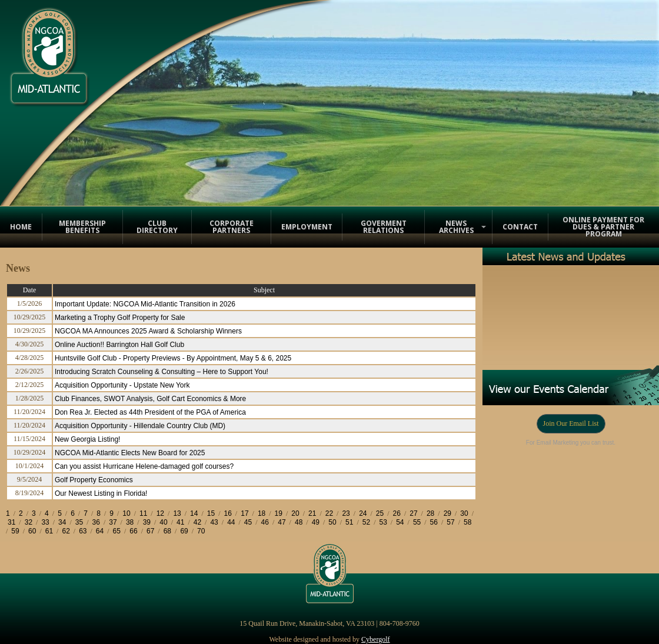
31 (11, 522)
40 (163, 522)
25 (380, 513)
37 (113, 522)
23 (346, 513)
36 (96, 522)
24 (363, 513)
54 (400, 522)
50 (332, 522)
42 (197, 522)
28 (430, 513)
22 (329, 513)
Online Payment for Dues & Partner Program (603, 227)
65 (117, 531)
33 (45, 522)
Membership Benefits (82, 227)
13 (177, 513)
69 (184, 531)
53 (383, 522)
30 (464, 513)
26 (397, 513)
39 (147, 522)
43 (214, 522)
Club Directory (157, 227)
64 (100, 531)
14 (194, 513)
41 (180, 522)
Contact (520, 227)
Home (21, 227)
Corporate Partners (232, 227)
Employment (307, 227)
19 (279, 513)
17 (244, 513)
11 (143, 513)
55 (417, 522)
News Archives (456, 227)
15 (211, 513)
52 (366, 522)
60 (32, 531)
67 (150, 531)
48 (299, 522)
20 (295, 513)
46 (265, 522)
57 (450, 522)
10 (126, 513)
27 (413, 513)
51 (349, 522)
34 (62, 522)
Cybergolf (375, 639)
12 (160, 513)
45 (248, 522)
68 (167, 531)
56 (434, 522)
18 (262, 513)
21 (312, 513)
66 (133, 531)
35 (79, 522)
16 (228, 513)
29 (447, 513)
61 (49, 531)
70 (201, 531)
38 (130, 522)
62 (66, 531)
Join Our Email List (571, 423)
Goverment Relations (384, 227)
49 (316, 522)
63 (83, 531)
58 (467, 522)
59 (15, 531)
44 (231, 522)
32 (29, 522)
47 (282, 522)
